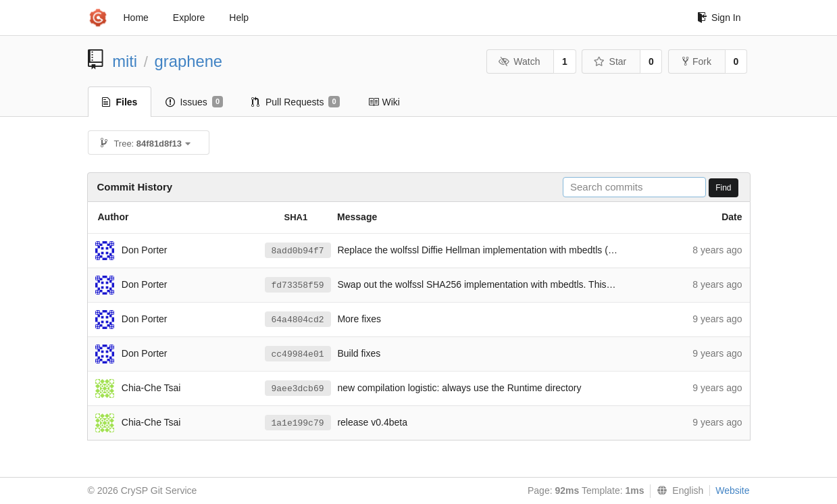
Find (723, 188)
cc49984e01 (298, 354)
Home (136, 18)
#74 (616, 250)
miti (125, 61)
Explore (189, 18)
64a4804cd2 (298, 320)
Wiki (384, 102)
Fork (697, 61)
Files (120, 102)
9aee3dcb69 (298, 389)
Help (239, 18)
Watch (519, 61)
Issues (194, 102)
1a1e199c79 (298, 423)
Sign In (719, 18)
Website (732, 490)
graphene (189, 61)
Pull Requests (296, 102)
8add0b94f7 (298, 251)
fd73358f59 (298, 285)
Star (610, 61)
